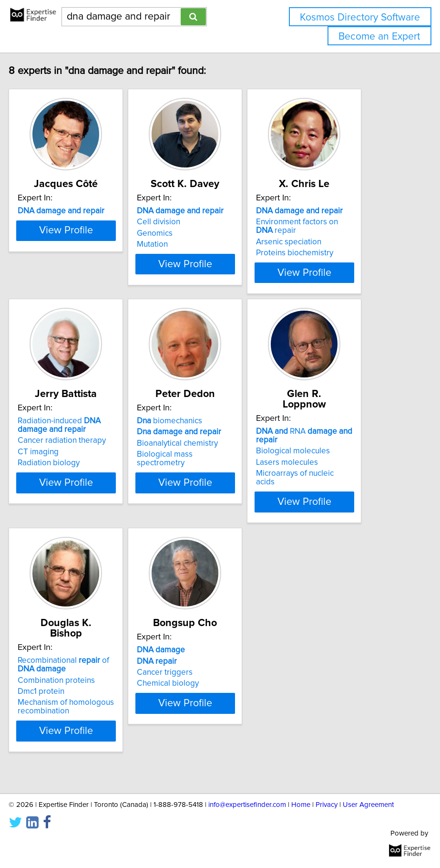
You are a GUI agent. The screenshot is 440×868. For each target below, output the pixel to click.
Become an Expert (379, 37)
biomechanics (202, 450)
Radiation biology (82, 492)
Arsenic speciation (322, 252)
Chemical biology (201, 713)
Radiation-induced (92, 455)
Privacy (327, 805)
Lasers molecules (320, 481)
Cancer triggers (198, 702)
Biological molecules (326, 470)
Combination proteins (89, 699)
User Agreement (368, 805)
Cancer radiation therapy (95, 470)
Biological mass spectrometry (198, 488)
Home (301, 805)
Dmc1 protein (74, 711)
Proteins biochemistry (327, 263)
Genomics (188, 244)
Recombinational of (96, 684)
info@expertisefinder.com (247, 805)
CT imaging (71, 481)
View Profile (98, 292)
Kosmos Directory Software (360, 17)
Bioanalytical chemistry (210, 473)
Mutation (185, 255)
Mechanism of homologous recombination (99, 726)
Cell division (191, 232)
